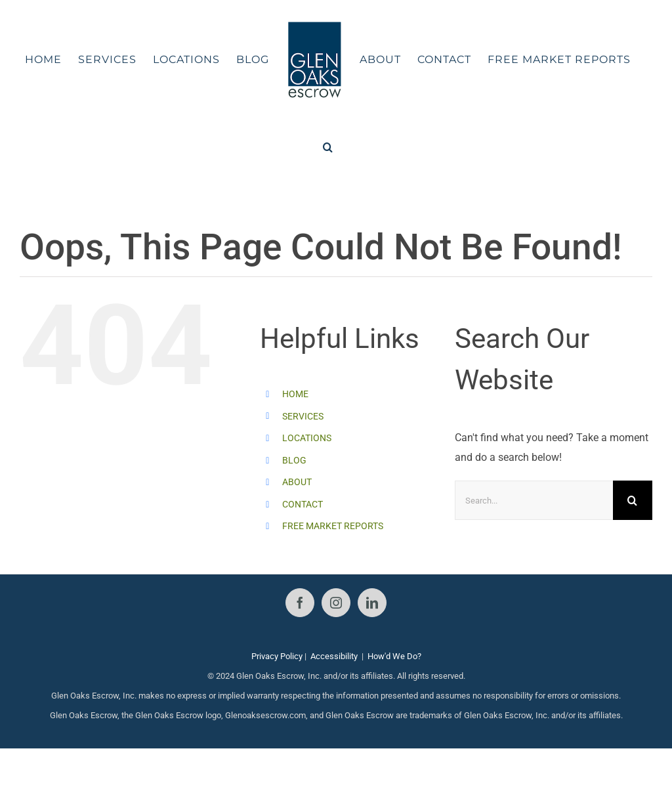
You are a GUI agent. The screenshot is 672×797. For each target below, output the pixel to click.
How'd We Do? (394, 656)
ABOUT (297, 482)
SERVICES (303, 416)
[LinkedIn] (372, 603)
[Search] (633, 500)
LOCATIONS (307, 438)
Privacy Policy (277, 656)
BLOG (294, 460)
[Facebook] (300, 603)
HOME (295, 394)
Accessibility (334, 656)
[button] (328, 147)
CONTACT (303, 504)
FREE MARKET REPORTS (333, 526)
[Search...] (534, 500)
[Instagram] (336, 603)
